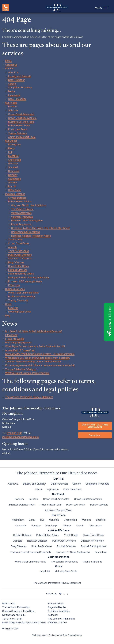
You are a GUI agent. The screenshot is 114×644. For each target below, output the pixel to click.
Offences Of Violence (20, 258)
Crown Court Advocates (21, 114)
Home (8, 61)
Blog (8, 315)
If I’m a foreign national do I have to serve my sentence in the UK (40, 365)
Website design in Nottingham (46, 635)
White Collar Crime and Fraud (24, 293)
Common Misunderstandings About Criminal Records (33, 361)
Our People (11, 103)
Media (11, 91)
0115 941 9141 (14, 433)
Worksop (13, 163)
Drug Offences (16, 262)
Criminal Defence (17, 198)
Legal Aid (13, 308)
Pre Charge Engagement (18, 342)
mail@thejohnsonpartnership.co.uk (21, 437)
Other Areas (15, 190)
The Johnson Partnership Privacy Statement (29, 397)
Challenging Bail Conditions (26, 232)
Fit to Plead (11, 335)
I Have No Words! (15, 339)
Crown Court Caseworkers (22, 118)
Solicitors (13, 110)
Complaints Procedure (20, 87)
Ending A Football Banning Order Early (28, 277)
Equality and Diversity (20, 76)
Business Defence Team (21, 122)
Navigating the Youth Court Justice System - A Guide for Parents (40, 354)
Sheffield (13, 167)
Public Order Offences (20, 255)
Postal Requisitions (21, 224)
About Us (13, 72)
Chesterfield (15, 160)
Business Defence (15, 289)
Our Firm (10, 68)
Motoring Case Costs (19, 312)
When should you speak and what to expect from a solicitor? (38, 358)
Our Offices (11, 141)
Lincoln (12, 186)
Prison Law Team (18, 129)
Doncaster (14, 171)
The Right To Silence (22, 209)
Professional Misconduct (22, 296)
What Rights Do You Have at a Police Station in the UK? (35, 346)
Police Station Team (19, 125)
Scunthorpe (14, 179)
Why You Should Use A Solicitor (28, 205)
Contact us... (95, 435)
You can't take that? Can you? (21, 369)
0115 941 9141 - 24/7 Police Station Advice (95, 426)
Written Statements (21, 213)
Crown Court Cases (19, 243)
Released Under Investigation (27, 220)
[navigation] (102, 8)
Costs (8, 304)
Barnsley (13, 175)
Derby (11, 148)
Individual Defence (15, 194)
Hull (10, 152)
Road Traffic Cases (18, 266)
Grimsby (13, 182)
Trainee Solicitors (17, 133)
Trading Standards (18, 300)
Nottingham (14, 144)
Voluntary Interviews (22, 217)
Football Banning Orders (21, 274)
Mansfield (13, 156)
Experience (14, 95)
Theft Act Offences (19, 251)
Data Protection (17, 80)
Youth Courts (15, 239)
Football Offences (18, 270)
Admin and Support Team (22, 137)
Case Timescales (17, 99)
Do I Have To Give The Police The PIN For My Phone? (41, 228)
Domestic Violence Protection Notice (31, 236)
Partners (13, 106)
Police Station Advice (20, 201)
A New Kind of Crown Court (20, 350)
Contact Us (11, 65)
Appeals (13, 247)
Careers (12, 84)
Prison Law (14, 285)
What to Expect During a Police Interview (27, 373)
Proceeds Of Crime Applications (25, 281)
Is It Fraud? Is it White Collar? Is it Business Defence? (34, 331)
